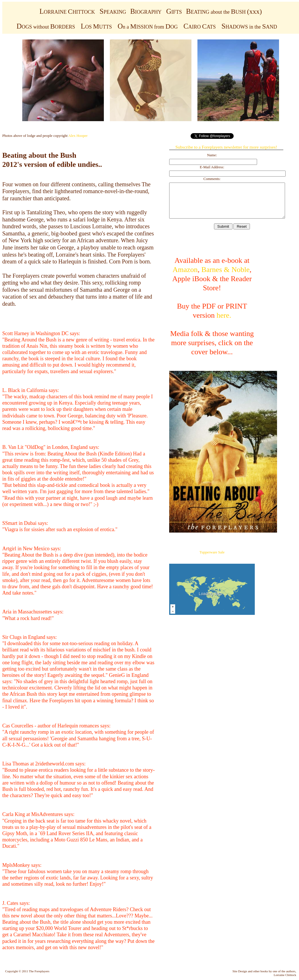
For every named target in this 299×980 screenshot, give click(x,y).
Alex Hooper (78, 136)
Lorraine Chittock (285, 975)
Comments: (212, 179)
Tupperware (208, 552)
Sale (221, 552)
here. (224, 315)
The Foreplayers (39, 971)
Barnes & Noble (226, 270)
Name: (212, 155)
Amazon (185, 270)
